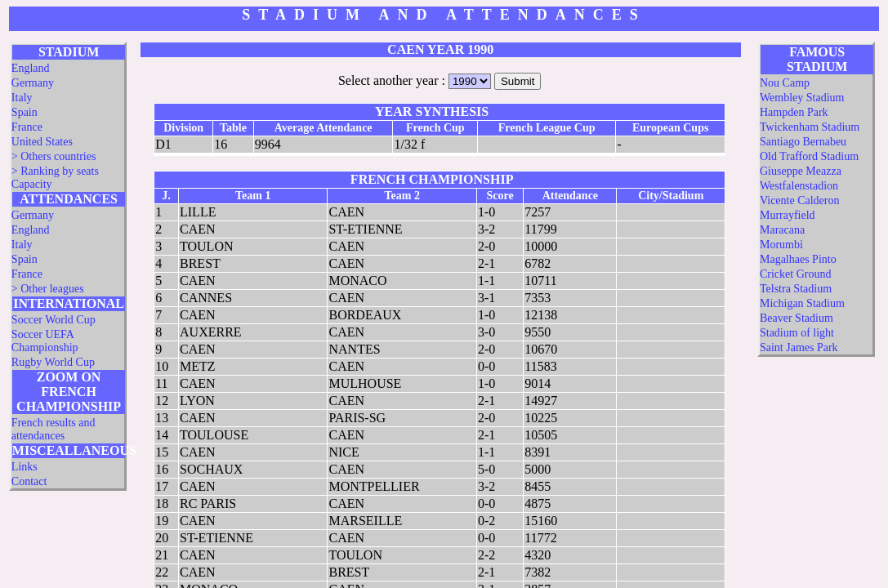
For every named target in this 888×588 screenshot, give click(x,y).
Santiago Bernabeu (803, 142)
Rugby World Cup (53, 362)
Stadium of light (797, 333)
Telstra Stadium (796, 289)
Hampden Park (794, 112)
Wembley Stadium (802, 98)
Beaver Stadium (797, 318)
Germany (33, 83)
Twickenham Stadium (810, 127)
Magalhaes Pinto (798, 259)
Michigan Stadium (802, 303)
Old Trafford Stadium (809, 156)
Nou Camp (785, 83)
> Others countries (54, 156)
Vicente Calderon (800, 200)
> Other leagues (48, 289)
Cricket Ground (795, 274)
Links (25, 467)
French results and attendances (54, 429)
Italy (22, 98)
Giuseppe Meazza (801, 171)
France (27, 127)
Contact (29, 481)
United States (42, 142)
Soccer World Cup (54, 320)
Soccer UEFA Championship (45, 341)
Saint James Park (799, 347)
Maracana (782, 230)
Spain (25, 112)
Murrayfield (788, 215)
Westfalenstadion (799, 186)
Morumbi (781, 245)
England (31, 68)
